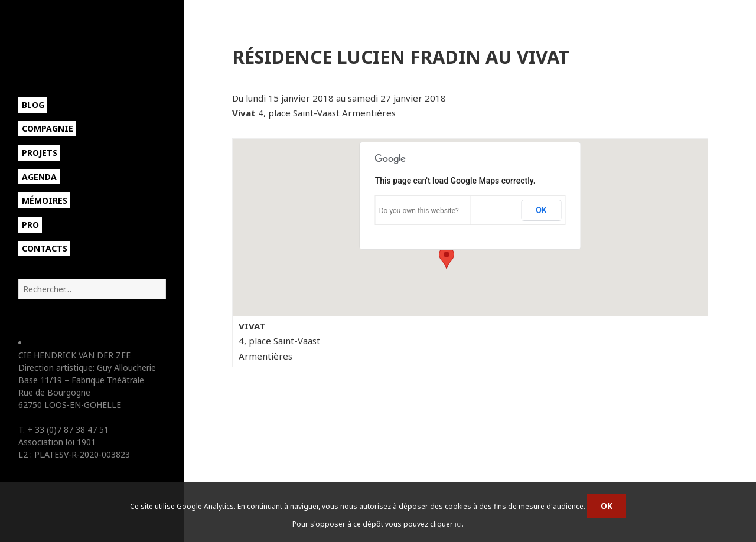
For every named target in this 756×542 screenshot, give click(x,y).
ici (458, 524)
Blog (33, 105)
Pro (30, 225)
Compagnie (48, 128)
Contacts (45, 248)
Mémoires (45, 200)
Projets (40, 153)
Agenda (39, 177)
